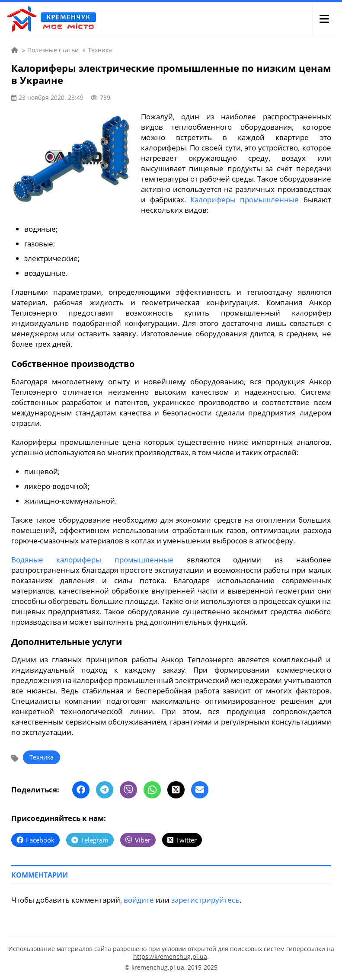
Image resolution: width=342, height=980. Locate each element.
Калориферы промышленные (245, 200)
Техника (42, 757)
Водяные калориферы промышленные (92, 560)
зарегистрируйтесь (205, 900)
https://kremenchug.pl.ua (170, 956)
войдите (139, 900)
